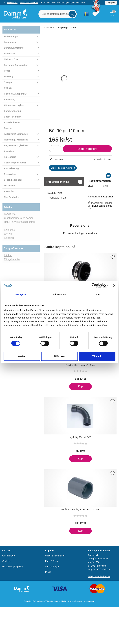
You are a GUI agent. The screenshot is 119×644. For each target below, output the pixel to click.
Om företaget (9, 556)
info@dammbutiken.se (29, 3)
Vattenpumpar (11, 36)
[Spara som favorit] (113, 257)
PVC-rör (8, 88)
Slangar (8, 82)
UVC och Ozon (12, 59)
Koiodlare (9, 238)
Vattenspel (9, 54)
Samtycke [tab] (21, 294)
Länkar (8, 255)
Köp (76, 387)
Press (48, 572)
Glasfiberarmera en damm (18, 218)
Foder (7, 71)
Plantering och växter (15, 163)
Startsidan (49, 28)
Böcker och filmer (13, 117)
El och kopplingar (13, 180)
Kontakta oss (12, 3)
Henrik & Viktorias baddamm (20, 222)
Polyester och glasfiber (16, 145)
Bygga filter (10, 214)
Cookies (6, 561)
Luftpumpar (10, 42)
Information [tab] (59, 294)
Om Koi (8, 234)
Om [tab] (98, 294)
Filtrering (9, 77)
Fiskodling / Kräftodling (16, 140)
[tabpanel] (64, 191)
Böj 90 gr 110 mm (67, 28)
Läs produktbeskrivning (61, 168)
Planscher (9, 191)
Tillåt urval (60, 356)
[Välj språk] (86, 14)
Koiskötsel (10, 230)
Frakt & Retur (52, 561)
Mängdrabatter (12, 259)
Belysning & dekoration (16, 65)
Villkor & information (55, 556)
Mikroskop (9, 186)
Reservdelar (10, 174)
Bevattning (10, 99)
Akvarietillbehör (12, 122)
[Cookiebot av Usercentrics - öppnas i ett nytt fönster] (94, 285)
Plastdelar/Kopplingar (15, 94)
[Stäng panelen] (114, 285)
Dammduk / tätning (14, 48)
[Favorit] (81, 36)
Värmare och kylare (14, 105)
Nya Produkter (11, 197)
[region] (64, 182)
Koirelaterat (10, 157)
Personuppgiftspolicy (13, 567)
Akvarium (9, 151)
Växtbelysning (11, 168)
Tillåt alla (97, 356)
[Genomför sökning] (72, 14)
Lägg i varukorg (80, 150)
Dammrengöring (12, 111)
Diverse (8, 128)
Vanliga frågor (52, 567)
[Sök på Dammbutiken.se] (58, 14)
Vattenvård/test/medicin (16, 134)
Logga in (111, 3)
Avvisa (22, 356)
